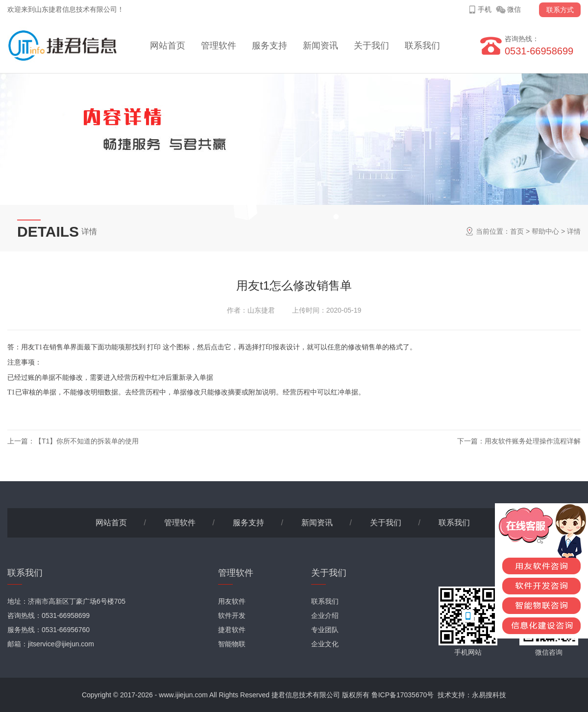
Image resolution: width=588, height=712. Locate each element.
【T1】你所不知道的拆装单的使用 (87, 441)
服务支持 (269, 46)
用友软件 (232, 601)
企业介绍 (325, 615)
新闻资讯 (320, 46)
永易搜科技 (489, 695)
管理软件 (219, 46)
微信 (514, 9)
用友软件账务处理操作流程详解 (533, 441)
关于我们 (371, 46)
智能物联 (232, 644)
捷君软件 (232, 630)
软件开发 (232, 615)
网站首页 (168, 46)
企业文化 (325, 644)
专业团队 (325, 630)
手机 (485, 9)
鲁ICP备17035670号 (403, 695)
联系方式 (560, 10)
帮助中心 (545, 231)
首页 (517, 231)
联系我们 (422, 46)
